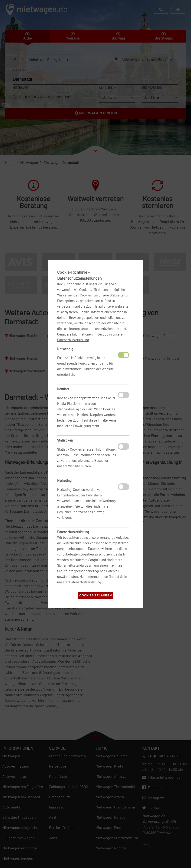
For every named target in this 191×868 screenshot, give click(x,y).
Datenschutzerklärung (73, 340)
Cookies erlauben (95, 595)
